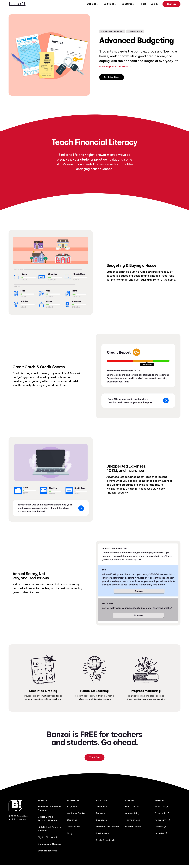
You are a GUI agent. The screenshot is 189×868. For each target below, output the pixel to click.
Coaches (72, 823)
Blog (69, 836)
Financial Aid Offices (108, 830)
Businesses (102, 836)
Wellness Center (76, 816)
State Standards (106, 843)
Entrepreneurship (47, 854)
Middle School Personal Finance (47, 821)
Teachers (101, 809)
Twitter (161, 830)
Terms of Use (133, 823)
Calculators (73, 830)
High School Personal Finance (50, 832)
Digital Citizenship (48, 840)
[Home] (17, 5)
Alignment (73, 809)
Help (144, 5)
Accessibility (132, 816)
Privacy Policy (133, 830)
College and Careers (49, 847)
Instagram (162, 823)
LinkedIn (161, 836)
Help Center (132, 809)
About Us (162, 809)
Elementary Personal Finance (49, 811)
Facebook (162, 816)
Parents (100, 816)
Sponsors (101, 823)
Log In (154, 5)
